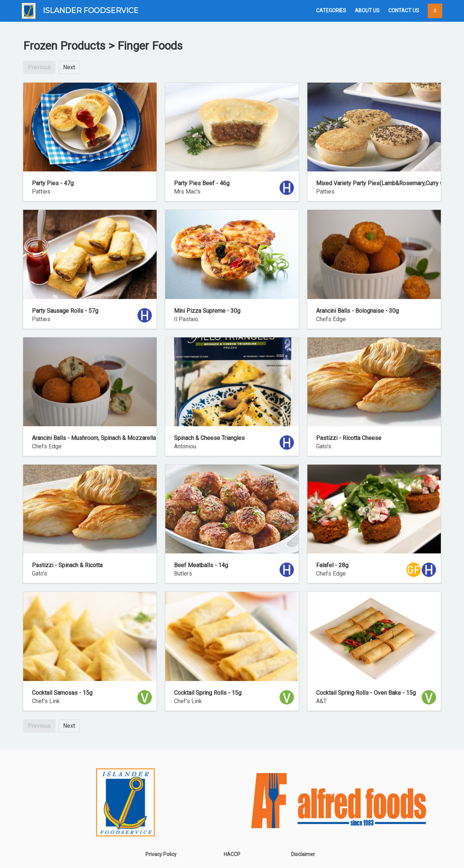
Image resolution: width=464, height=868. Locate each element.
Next (69, 67)
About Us (367, 11)
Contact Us (404, 11)
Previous (39, 67)
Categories (331, 11)
